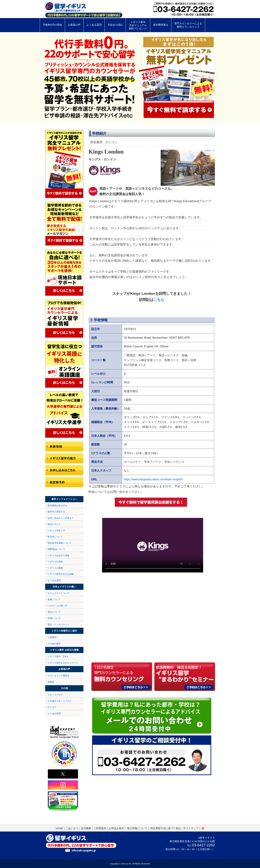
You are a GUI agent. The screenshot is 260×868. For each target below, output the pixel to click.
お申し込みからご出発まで (61, 518)
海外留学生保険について (60, 543)
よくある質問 (54, 580)
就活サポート (54, 524)
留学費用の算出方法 (57, 506)
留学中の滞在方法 (56, 512)
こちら (159, 300)
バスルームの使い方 (57, 606)
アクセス (52, 707)
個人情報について (137, 828)
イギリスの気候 (55, 562)
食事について (54, 600)
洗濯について (54, 618)
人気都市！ (53, 637)
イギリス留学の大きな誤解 (61, 574)
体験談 (51, 682)
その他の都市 (54, 644)
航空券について (55, 537)
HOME (59, 828)
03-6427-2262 (203, 845)
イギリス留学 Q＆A (58, 656)
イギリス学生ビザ (56, 531)
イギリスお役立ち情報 (58, 555)
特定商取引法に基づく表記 (166, 828)
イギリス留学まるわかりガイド (63, 663)
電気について (54, 612)
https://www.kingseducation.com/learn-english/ (153, 479)
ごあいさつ (72, 828)
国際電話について (56, 549)
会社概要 (86, 828)
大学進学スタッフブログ (60, 701)
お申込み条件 (116, 828)
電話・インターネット (58, 624)
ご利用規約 (100, 828)
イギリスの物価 (55, 568)
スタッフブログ (55, 695)
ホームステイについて (58, 593)
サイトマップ (191, 828)
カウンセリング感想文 (58, 676)
